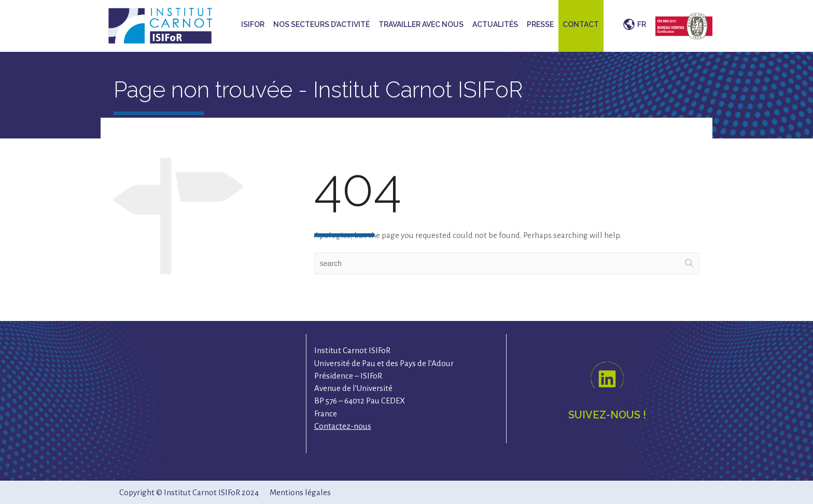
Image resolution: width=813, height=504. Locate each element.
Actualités (495, 24)
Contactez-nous (343, 426)
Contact (581, 24)
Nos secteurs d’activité (321, 24)
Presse (540, 24)
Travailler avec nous (421, 24)
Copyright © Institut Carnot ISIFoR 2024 (189, 492)
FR (642, 24)
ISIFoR (253, 24)
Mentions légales (300, 492)
